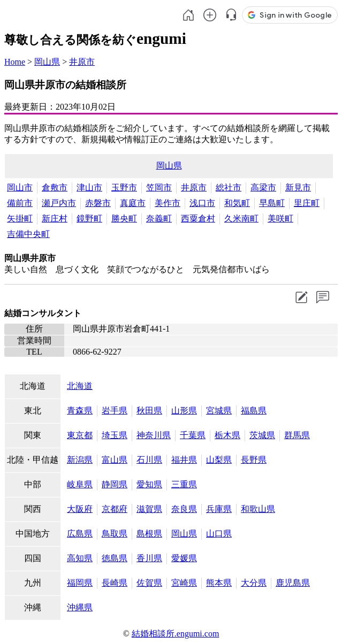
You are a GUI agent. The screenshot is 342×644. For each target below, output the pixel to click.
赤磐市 (98, 203)
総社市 (229, 187)
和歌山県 (258, 509)
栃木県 (227, 435)
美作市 (168, 203)
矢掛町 (20, 218)
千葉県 (193, 435)
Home (15, 62)
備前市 (20, 203)
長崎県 (115, 583)
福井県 (184, 460)
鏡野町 (89, 218)
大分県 (254, 583)
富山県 (115, 460)
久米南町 (241, 218)
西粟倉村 (198, 218)
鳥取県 (115, 534)
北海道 (80, 386)
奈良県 (184, 509)
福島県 (254, 411)
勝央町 (124, 218)
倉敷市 (55, 187)
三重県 (184, 484)
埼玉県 (115, 435)
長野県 (254, 460)
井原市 (82, 62)
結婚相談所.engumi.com (176, 634)
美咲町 (280, 218)
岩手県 (115, 411)
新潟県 (80, 460)
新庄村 (55, 218)
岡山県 (47, 62)
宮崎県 (184, 583)
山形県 (184, 411)
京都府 (115, 509)
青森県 (80, 411)
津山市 (89, 187)
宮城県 (219, 411)
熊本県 (219, 583)
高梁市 (263, 187)
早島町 (272, 203)
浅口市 (202, 203)
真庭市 (133, 203)
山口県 (219, 534)
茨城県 (262, 435)
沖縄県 (80, 607)
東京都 (80, 435)
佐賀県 (149, 583)
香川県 (149, 558)
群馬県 (297, 435)
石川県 (149, 460)
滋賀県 (149, 509)
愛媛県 (184, 558)
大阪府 (80, 509)
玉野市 (124, 187)
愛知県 (149, 484)
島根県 (149, 534)
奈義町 (159, 218)
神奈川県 (154, 435)
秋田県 (149, 411)
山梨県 (219, 460)
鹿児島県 (293, 583)
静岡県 (115, 484)
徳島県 (115, 558)
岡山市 (20, 187)
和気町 (237, 203)
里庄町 (307, 203)
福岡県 (80, 583)
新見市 (298, 187)
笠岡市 (159, 187)
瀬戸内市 (59, 203)
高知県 (80, 558)
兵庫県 (219, 509)
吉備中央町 (28, 234)
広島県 (80, 534)
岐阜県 (80, 484)
